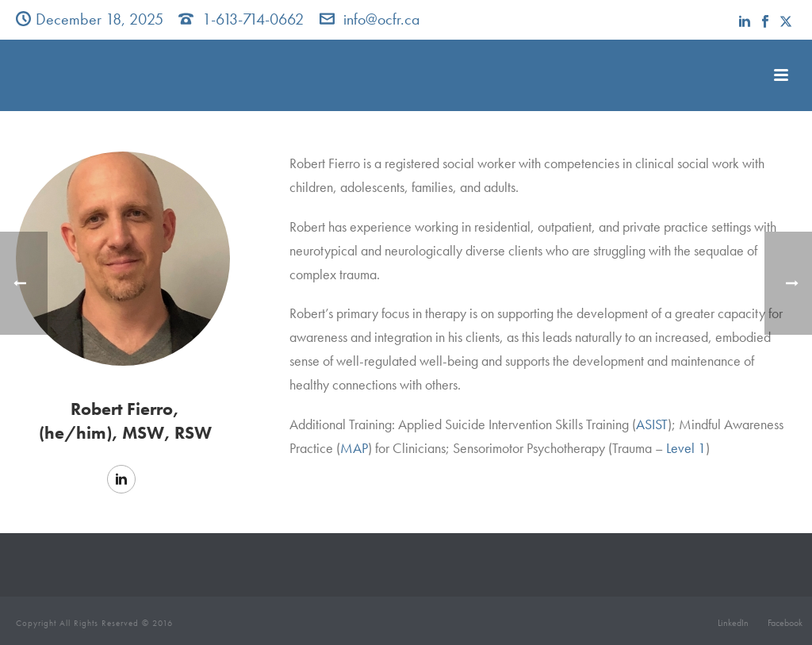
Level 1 (686, 448)
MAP (354, 448)
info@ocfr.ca (382, 19)
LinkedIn (733, 623)
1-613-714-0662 (253, 19)
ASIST (652, 424)
